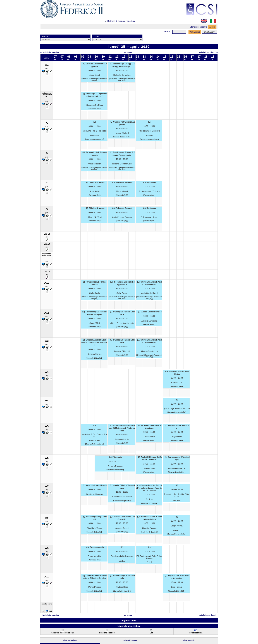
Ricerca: (167, 32)
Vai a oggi (128, 52)
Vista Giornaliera (70, 640)
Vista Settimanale (130, 640)
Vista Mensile (189, 640)
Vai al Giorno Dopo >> (208, 52)
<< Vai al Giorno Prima (50, 52)
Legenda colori (129, 620)
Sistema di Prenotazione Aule (121, 21)
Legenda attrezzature (129, 626)
